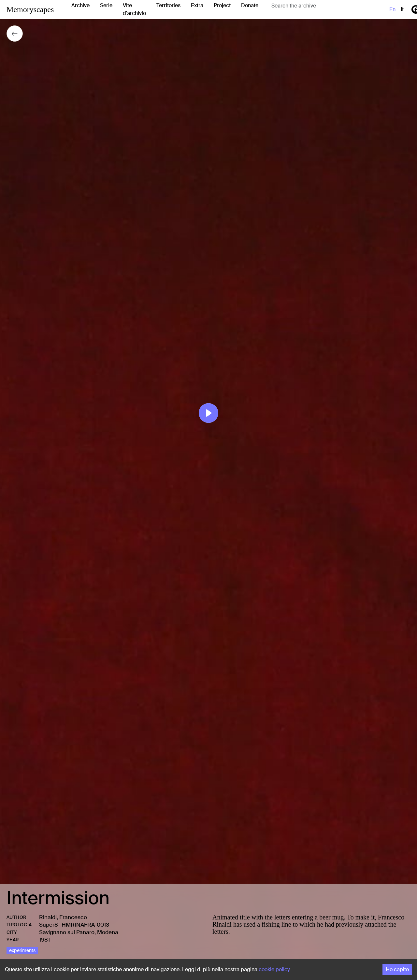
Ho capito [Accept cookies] (397, 969)
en (392, 9)
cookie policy (274, 969)
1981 (44, 940)
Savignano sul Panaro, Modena (79, 932)
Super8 (49, 925)
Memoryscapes (30, 9)
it (402, 9)
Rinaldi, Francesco (63, 917)
